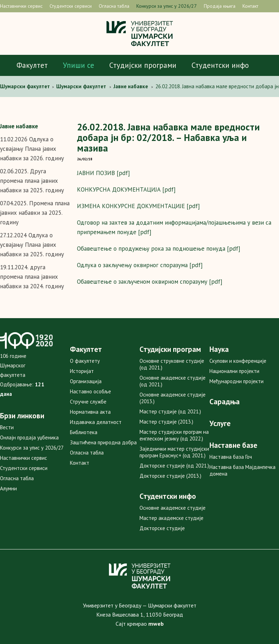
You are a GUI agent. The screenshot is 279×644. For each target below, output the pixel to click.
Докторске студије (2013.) (170, 476)
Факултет (32, 65)
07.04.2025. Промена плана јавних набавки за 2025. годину (35, 213)
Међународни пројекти (236, 381)
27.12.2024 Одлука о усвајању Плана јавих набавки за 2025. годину (32, 245)
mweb (156, 624)
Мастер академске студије (171, 518)
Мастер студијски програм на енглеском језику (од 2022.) (174, 435)
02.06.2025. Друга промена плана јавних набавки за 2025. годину (32, 181)
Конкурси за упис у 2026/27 (167, 6)
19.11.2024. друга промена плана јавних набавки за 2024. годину (32, 277)
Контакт (250, 6)
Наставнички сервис (21, 6)
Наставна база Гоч (231, 457)
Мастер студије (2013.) (166, 422)
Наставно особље (90, 391)
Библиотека (84, 432)
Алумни (8, 488)
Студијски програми (143, 65)
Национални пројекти (234, 371)
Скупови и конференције (238, 361)
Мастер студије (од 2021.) (170, 411)
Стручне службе (88, 402)
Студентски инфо (220, 65)
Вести (7, 427)
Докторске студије (162, 528)
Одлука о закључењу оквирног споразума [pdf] (140, 265)
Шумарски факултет (26, 86)
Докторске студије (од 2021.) (174, 466)
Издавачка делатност (96, 422)
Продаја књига (220, 6)
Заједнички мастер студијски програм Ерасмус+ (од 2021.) (174, 452)
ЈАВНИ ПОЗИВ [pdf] (103, 173)
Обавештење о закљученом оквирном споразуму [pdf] (150, 282)
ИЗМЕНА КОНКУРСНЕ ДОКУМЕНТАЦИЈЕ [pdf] (138, 206)
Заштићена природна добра (103, 442)
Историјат (82, 371)
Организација (86, 381)
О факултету (85, 361)
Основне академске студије (173, 508)
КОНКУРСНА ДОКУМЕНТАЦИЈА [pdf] (126, 189)
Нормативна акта (90, 412)
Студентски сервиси (71, 6)
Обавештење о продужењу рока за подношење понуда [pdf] (159, 249)
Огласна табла (114, 6)
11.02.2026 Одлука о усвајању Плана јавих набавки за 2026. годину (32, 149)
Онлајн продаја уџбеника (29, 437)
